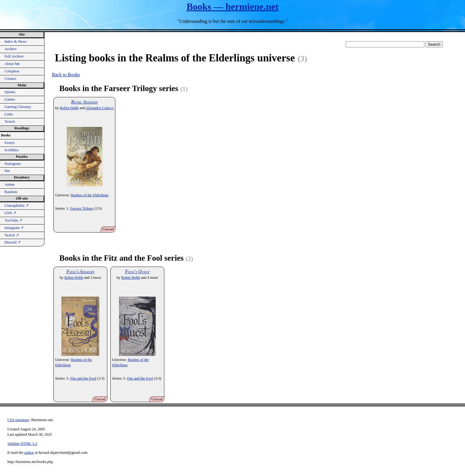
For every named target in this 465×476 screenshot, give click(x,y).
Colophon (12, 71)
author (29, 453)
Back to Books (66, 75)
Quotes (10, 92)
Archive (11, 49)
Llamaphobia (17, 206)
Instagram (14, 228)
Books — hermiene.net (232, 7)
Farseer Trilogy (82, 208)
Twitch (10, 122)
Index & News (16, 42)
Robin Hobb (69, 108)
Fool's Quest (137, 272)
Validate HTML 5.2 (22, 444)
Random (11, 192)
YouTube (13, 220)
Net (7, 171)
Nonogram (13, 164)
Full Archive (14, 56)
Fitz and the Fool (83, 378)
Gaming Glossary (18, 107)
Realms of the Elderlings (90, 195)
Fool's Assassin (80, 272)
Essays (10, 143)
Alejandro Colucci (100, 108)
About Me (12, 64)
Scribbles (12, 150)
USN (10, 213)
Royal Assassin (84, 102)
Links (9, 114)
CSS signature (18, 420)
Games (10, 99)
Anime (10, 184)
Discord (13, 242)
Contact (10, 79)
